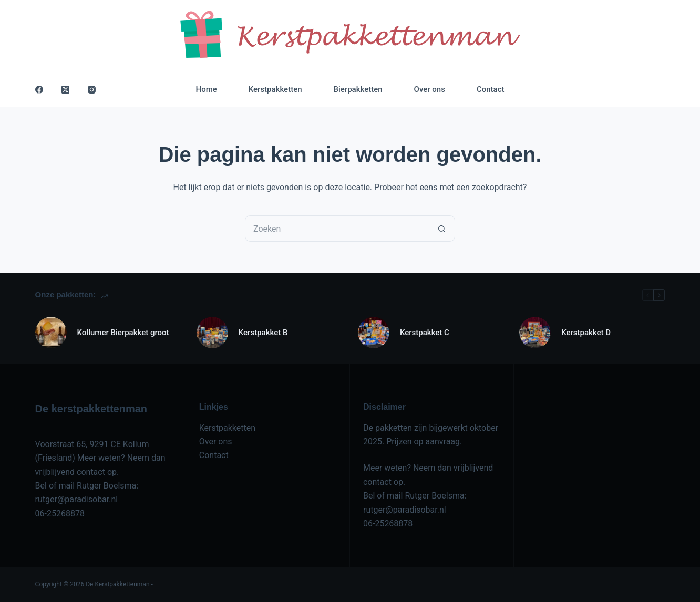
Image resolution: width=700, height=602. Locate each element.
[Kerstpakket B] (212, 333)
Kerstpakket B (263, 333)
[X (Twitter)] (65, 90)
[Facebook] (39, 90)
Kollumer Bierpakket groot (123, 333)
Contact (491, 89)
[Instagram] (92, 90)
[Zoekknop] (442, 229)
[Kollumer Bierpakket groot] (51, 333)
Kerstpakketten (275, 89)
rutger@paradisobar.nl (77, 499)
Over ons (430, 89)
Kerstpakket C (425, 333)
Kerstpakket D (586, 333)
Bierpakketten (358, 89)
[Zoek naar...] (337, 229)
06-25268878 (60, 513)
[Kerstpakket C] (374, 333)
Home (207, 89)
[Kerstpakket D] (535, 333)
